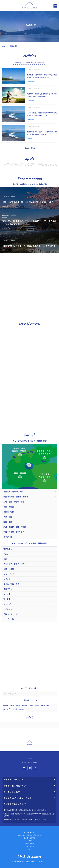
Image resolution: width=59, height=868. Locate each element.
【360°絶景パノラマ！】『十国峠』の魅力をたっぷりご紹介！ (26, 820)
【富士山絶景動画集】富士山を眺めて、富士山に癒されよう (25, 810)
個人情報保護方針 (30, 832)
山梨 (38, 706)
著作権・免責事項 (30, 838)
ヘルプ (29, 841)
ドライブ (7, 709)
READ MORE (29, 148)
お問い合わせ (30, 844)
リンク (29, 849)
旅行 (19, 706)
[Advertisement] (29, 286)
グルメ (22, 709)
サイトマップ (30, 847)
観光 (13, 706)
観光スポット (46, 706)
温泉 (32, 706)
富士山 (6, 706)
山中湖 (15, 709)
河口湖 (25, 706)
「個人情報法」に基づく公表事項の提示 (30, 835)
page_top (30, 742)
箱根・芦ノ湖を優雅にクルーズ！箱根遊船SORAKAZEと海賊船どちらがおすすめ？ (29, 815)
